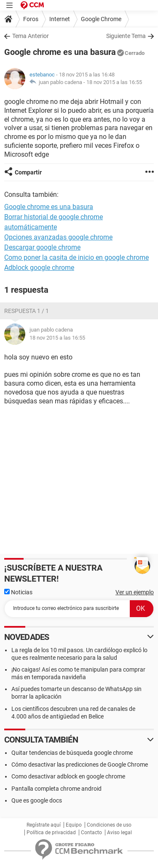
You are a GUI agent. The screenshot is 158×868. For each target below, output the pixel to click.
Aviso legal (119, 833)
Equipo (74, 825)
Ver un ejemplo (135, 592)
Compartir (28, 172)
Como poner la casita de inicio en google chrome (76, 257)
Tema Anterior (31, 36)
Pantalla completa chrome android (56, 789)
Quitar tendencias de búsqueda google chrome (72, 753)
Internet (60, 19)
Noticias (18, 592)
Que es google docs (37, 800)
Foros (31, 19)
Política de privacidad (51, 833)
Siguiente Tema (126, 36)
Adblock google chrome (39, 268)
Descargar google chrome (42, 247)
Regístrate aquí (44, 825)
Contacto (91, 833)
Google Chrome (101, 19)
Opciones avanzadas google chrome (58, 237)
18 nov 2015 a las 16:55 (114, 82)
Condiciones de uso (109, 825)
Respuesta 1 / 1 (27, 311)
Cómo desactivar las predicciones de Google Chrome (80, 765)
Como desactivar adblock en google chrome (68, 776)
